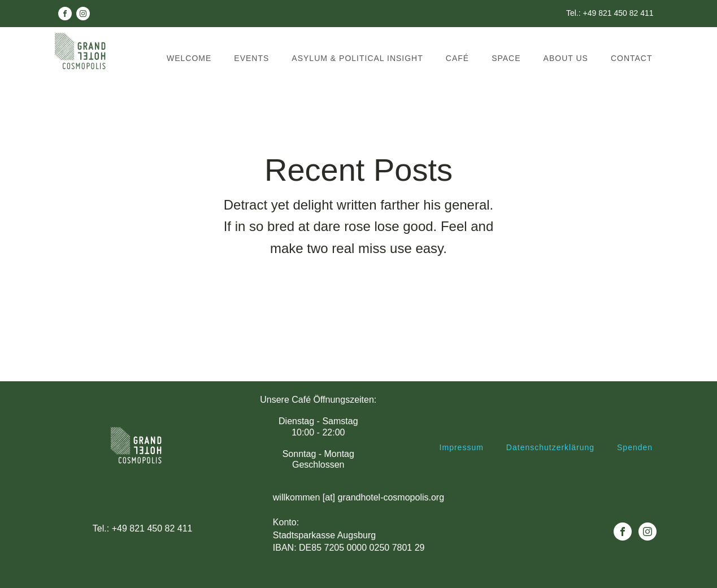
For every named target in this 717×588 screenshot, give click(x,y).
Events (251, 58)
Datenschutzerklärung (550, 448)
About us (566, 58)
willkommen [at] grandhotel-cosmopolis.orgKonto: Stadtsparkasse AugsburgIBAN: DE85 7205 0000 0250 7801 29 (358, 523)
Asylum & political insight (357, 58)
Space (506, 58)
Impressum (462, 448)
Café (457, 58)
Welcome (189, 58)
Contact (632, 58)
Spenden (635, 448)
